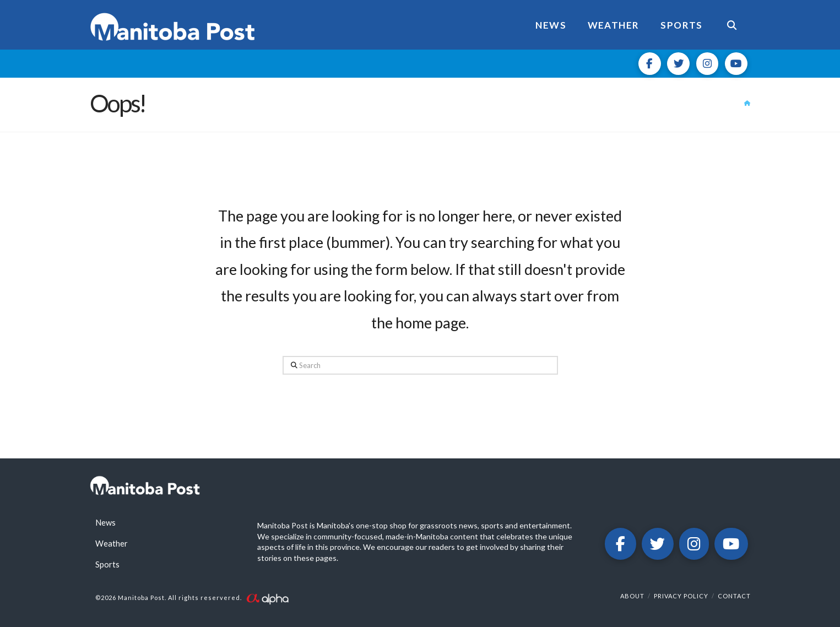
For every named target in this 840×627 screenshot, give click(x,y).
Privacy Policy (681, 596)
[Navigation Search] (731, 25)
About (632, 596)
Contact (734, 596)
